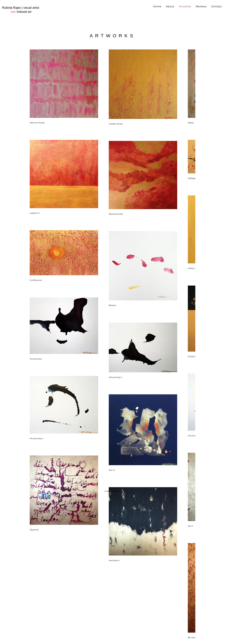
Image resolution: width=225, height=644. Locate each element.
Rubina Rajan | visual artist (21, 8)
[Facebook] (44, 496)
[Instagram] (54, 496)
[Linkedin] (49, 496)
